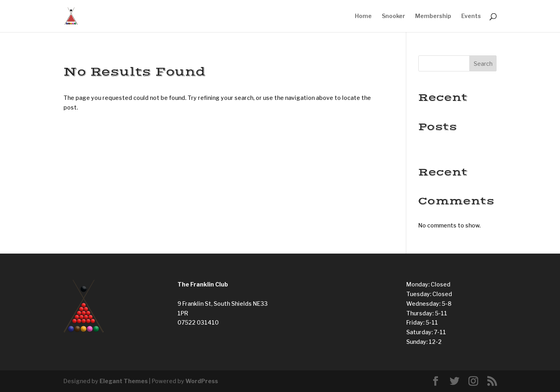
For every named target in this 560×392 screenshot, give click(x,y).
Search (483, 64)
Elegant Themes (124, 381)
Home (363, 16)
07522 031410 (198, 322)
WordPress (202, 381)
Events (471, 16)
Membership (433, 16)
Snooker (393, 16)
